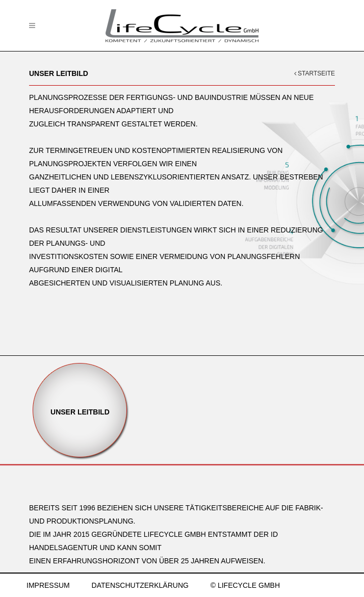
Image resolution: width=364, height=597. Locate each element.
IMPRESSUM (48, 585)
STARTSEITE (315, 73)
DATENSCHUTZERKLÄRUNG (140, 585)
